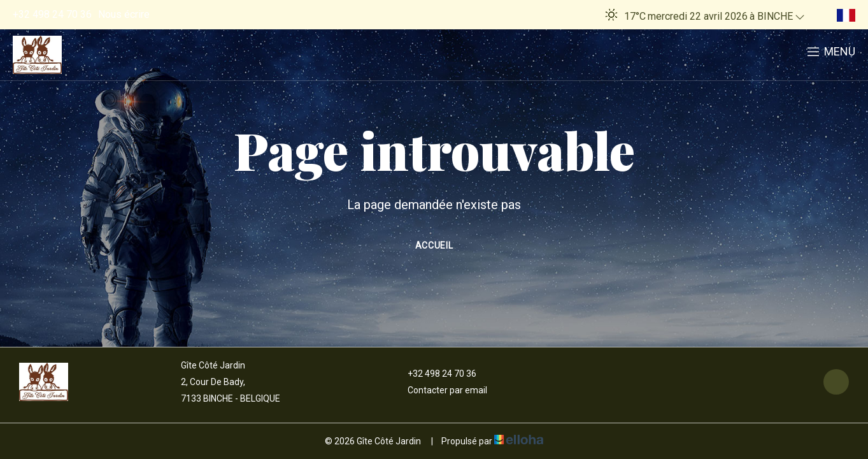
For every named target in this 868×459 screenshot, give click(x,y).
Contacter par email (440, 390)
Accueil (434, 245)
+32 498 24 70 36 (435, 374)
